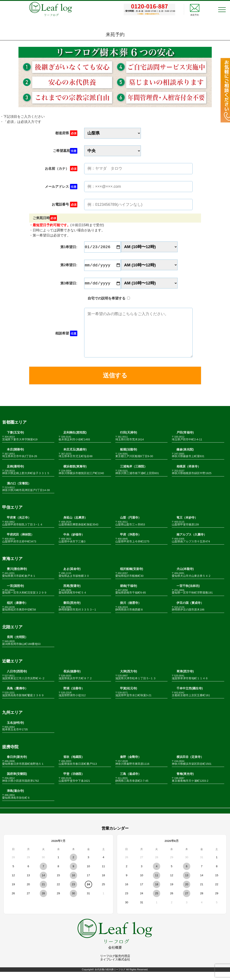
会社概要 (115, 956)
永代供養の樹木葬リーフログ (110, 978)
